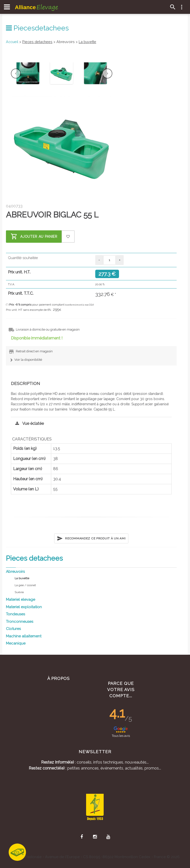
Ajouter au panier (34, 237)
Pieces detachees (37, 42)
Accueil (12, 42)
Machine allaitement (24, 636)
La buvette (87, 42)
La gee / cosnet (25, 585)
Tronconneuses (20, 622)
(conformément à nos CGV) (80, 305)
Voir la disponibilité (25, 360)
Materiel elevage (21, 600)
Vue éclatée (28, 423)
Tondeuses (15, 614)
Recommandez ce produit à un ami (91, 538)
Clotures (13, 629)
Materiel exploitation (24, 607)
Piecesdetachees (37, 28)
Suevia (19, 592)
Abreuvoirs (15, 572)
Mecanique (16, 643)
